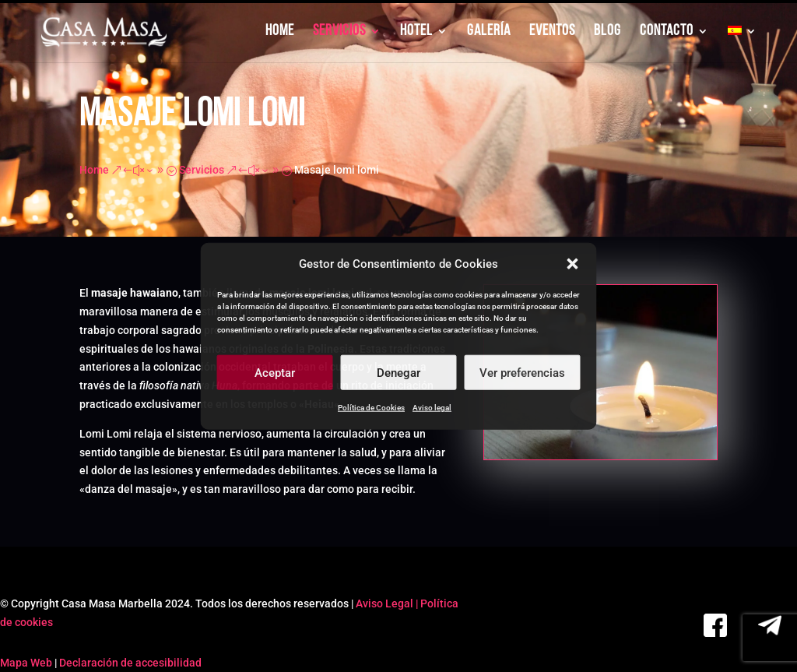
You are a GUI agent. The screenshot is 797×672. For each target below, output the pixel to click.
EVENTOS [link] (552, 32)
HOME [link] (280, 32)
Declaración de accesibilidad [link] (130, 663)
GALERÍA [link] (489, 32)
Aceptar (275, 373)
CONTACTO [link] (667, 32)
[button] (573, 264)
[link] (105, 32)
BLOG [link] (607, 32)
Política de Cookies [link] (371, 408)
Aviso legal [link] (432, 408)
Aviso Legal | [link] (388, 603)
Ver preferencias (522, 373)
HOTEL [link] (416, 32)
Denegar (398, 373)
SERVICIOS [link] (339, 32)
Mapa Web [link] (26, 663)
